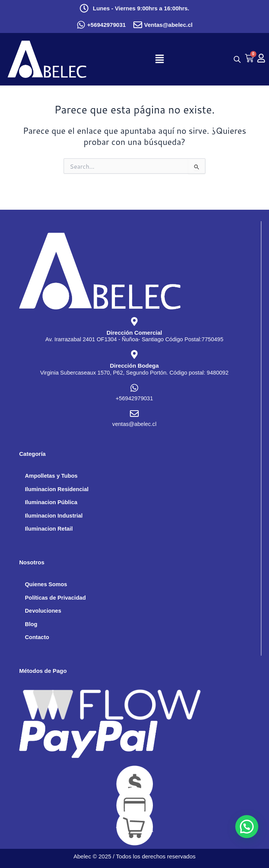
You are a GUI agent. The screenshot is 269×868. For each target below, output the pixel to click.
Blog (31, 624)
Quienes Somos (46, 584)
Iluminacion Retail (49, 529)
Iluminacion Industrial (54, 516)
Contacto (37, 637)
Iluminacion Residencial (57, 489)
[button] (160, 59)
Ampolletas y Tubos (51, 476)
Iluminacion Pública (51, 502)
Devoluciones (43, 611)
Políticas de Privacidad (55, 598)
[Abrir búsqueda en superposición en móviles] (235, 59)
